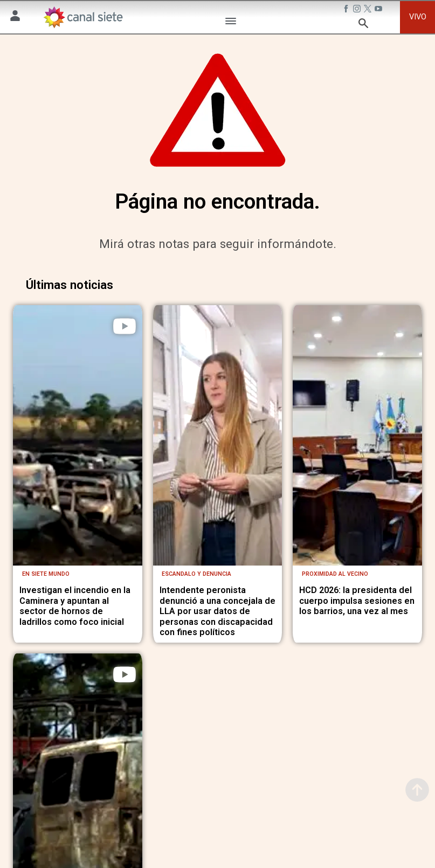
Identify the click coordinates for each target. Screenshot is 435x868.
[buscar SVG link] (363, 25)
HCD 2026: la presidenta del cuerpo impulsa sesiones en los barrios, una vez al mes (357, 596)
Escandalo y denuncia (196, 569)
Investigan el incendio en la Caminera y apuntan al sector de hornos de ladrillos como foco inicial (75, 601)
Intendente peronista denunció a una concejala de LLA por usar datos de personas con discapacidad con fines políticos (217, 606)
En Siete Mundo (46, 569)
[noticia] (78, 433)
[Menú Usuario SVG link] (15, 18)
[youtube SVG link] (379, 10)
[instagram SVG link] (358, 10)
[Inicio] (82, 17)
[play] (125, 326)
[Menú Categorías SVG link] (231, 23)
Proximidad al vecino (335, 569)
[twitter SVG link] (369, 10)
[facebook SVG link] (347, 10)
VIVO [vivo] (418, 17)
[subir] (417, 790)
